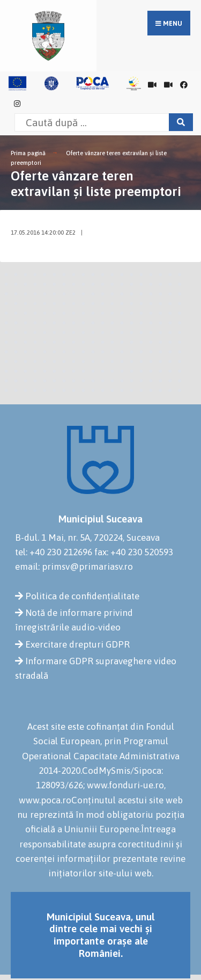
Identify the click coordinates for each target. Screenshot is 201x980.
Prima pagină (28, 153)
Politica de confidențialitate (82, 596)
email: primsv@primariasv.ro (74, 567)
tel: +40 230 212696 (54, 552)
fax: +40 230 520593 (134, 552)
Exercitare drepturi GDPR (77, 644)
